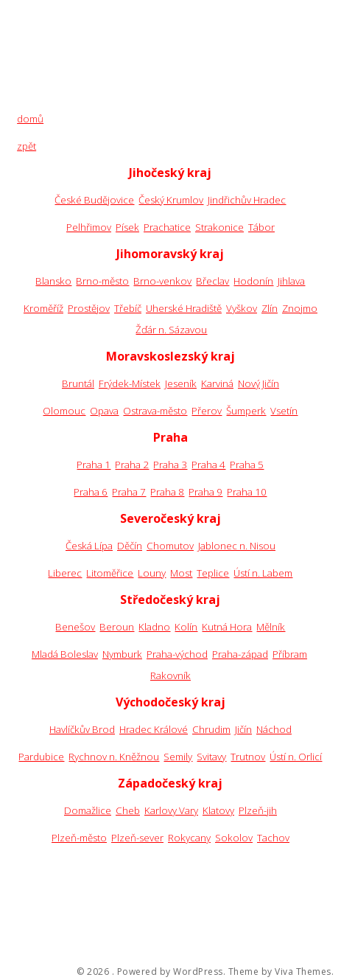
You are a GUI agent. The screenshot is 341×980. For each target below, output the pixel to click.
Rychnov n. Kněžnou (114, 757)
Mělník (271, 627)
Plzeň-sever (137, 838)
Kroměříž (43, 308)
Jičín (243, 729)
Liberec (65, 573)
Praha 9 (205, 492)
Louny (152, 573)
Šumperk (246, 411)
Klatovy (218, 810)
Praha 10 (247, 492)
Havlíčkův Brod (82, 729)
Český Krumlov (171, 200)
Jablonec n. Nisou (237, 546)
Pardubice (41, 757)
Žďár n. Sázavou (171, 330)
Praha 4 (208, 465)
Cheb (128, 810)
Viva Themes (303, 972)
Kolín (186, 627)
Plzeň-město (79, 838)
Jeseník (181, 383)
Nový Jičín (259, 383)
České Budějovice (94, 200)
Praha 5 (247, 465)
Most (181, 573)
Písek (127, 227)
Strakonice (219, 227)
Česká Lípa (89, 546)
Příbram (290, 654)
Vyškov (242, 308)
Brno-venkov (162, 281)
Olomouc (64, 411)
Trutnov (248, 757)
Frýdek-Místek (130, 383)
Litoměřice (110, 573)
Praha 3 (170, 465)
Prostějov (89, 308)
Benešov (75, 627)
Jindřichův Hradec (247, 200)
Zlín (270, 308)
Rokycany (189, 838)
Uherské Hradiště (184, 308)
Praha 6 (91, 492)
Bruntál (78, 383)
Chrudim (211, 729)
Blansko (53, 281)
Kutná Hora (227, 627)
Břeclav (212, 281)
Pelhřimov (89, 227)
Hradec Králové (154, 729)
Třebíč (128, 308)
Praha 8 (167, 492)
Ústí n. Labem (263, 573)
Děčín (130, 546)
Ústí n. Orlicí (296, 757)
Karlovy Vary (171, 810)
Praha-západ (240, 654)
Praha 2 (132, 465)
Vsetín (284, 411)
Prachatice (167, 227)
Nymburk (122, 654)
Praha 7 (129, 492)
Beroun (117, 627)
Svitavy (211, 757)
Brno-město (102, 281)
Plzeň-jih (258, 810)
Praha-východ (177, 654)
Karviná (217, 383)
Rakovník (170, 675)
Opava (104, 411)
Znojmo (300, 308)
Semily (178, 757)
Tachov (273, 838)
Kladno (154, 627)
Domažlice (88, 810)
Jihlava (291, 281)
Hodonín (253, 281)
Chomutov (170, 546)
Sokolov (234, 838)
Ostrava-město (155, 411)
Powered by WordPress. (172, 972)
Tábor (261, 227)
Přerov (207, 411)
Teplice (213, 573)
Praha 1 (94, 465)
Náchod (274, 729)
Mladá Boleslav (65, 654)
